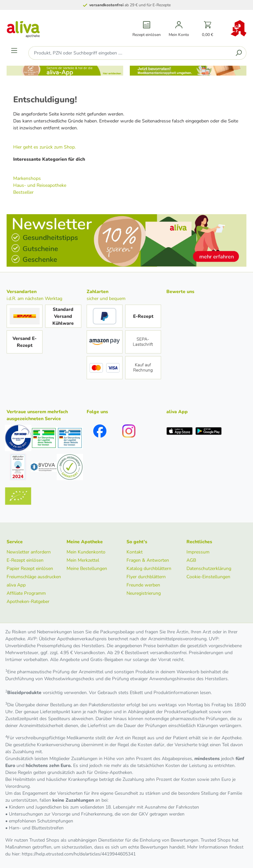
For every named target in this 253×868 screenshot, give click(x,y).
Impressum (198, 552)
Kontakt (135, 552)
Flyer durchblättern (146, 577)
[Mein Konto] (179, 29)
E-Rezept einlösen (25, 560)
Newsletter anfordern (29, 552)
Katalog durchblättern (149, 568)
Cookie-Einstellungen (208, 577)
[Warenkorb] (208, 29)
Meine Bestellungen (87, 568)
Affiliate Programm (26, 593)
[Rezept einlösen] (147, 29)
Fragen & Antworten (148, 560)
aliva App (16, 585)
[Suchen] (239, 53)
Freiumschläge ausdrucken (34, 577)
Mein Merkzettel (83, 560)
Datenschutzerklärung (209, 568)
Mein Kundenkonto (86, 552)
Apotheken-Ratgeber (28, 601)
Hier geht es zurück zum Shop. (44, 147)
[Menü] (14, 50)
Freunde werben (143, 585)
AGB (191, 560)
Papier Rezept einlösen (30, 568)
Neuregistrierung (144, 593)
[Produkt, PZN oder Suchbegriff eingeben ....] (130, 53)
